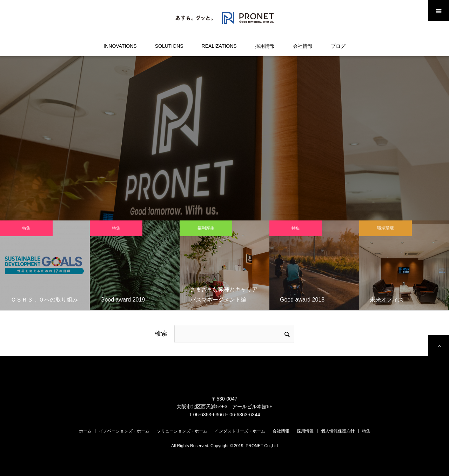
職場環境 (386, 228)
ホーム (85, 431)
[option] (45, 265)
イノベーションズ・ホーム (124, 431)
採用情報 (265, 46)
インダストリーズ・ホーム (240, 431)
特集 (26, 228)
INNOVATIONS (120, 46)
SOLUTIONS (169, 46)
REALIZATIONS (219, 46)
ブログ (338, 46)
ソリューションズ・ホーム (182, 431)
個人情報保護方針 (338, 431)
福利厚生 (206, 228)
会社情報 (303, 46)
